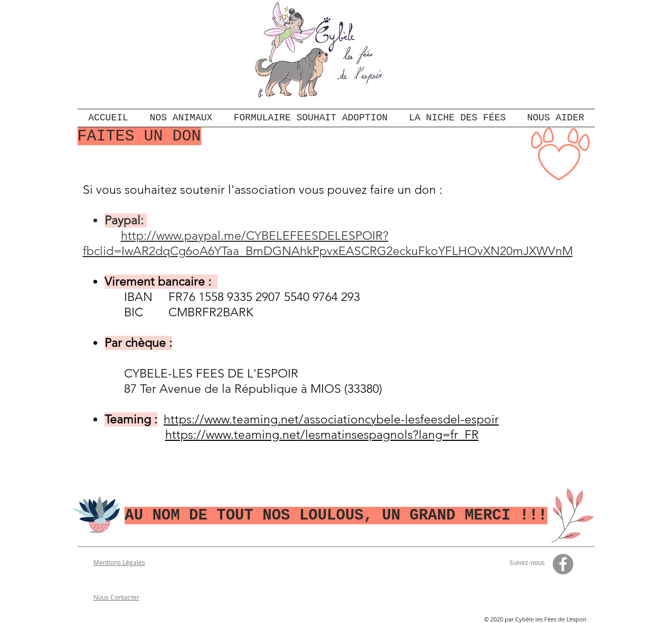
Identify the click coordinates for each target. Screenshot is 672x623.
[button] (556, 118)
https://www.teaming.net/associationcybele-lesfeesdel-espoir (331, 419)
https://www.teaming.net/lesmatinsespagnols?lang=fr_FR (322, 435)
